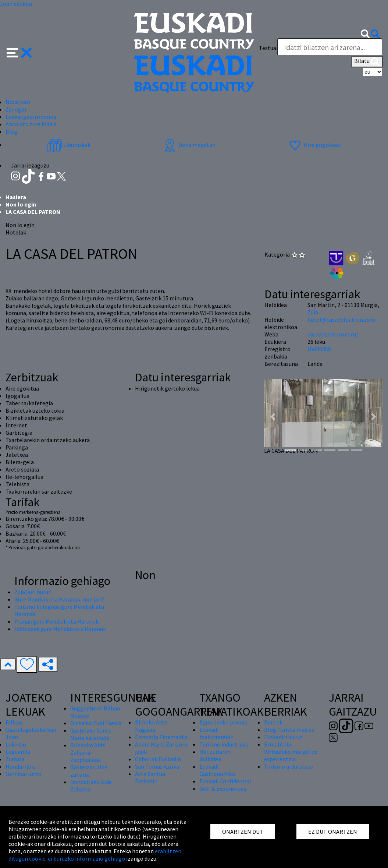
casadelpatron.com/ (333, 334)
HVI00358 (319, 349)
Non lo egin (21, 204)
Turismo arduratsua (289, 766)
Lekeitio (16, 744)
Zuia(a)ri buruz (33, 592)
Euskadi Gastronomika (218, 770)
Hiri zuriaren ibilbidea (215, 755)
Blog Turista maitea (289, 730)
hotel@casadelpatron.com (341, 320)
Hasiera (16, 197)
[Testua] (330, 47)
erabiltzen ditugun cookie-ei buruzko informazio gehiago (95, 855)
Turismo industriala (224, 744)
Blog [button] (12, 131)
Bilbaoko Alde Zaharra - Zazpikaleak (88, 752)
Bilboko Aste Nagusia (151, 726)
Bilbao (14, 722)
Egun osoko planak (223, 722)
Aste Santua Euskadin (150, 777)
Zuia (313, 312)
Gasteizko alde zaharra (89, 771)
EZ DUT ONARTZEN (333, 832)
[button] (19, 52)
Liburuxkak (69, 145)
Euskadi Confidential (225, 781)
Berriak (273, 722)
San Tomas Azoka (157, 766)
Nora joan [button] (18, 102)
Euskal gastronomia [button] (31, 117)
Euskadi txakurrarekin (216, 733)
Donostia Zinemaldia (161, 737)
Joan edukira (16, 4)
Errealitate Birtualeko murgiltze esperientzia (291, 752)
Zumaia (15, 759)
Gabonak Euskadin (158, 759)
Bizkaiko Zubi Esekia (96, 723)
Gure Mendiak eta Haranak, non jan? (59, 599)
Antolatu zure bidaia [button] (31, 124)
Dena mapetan (189, 145)
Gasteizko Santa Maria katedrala (91, 734)
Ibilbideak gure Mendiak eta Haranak (60, 629)
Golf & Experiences (223, 788)
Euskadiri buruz (283, 737)
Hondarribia (21, 766)
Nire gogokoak (314, 145)
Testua (268, 48)
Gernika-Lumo (24, 774)
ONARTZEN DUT (243, 832)
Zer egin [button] (16, 109)
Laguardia (18, 752)
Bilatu (367, 61)
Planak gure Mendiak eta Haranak (56, 621)
